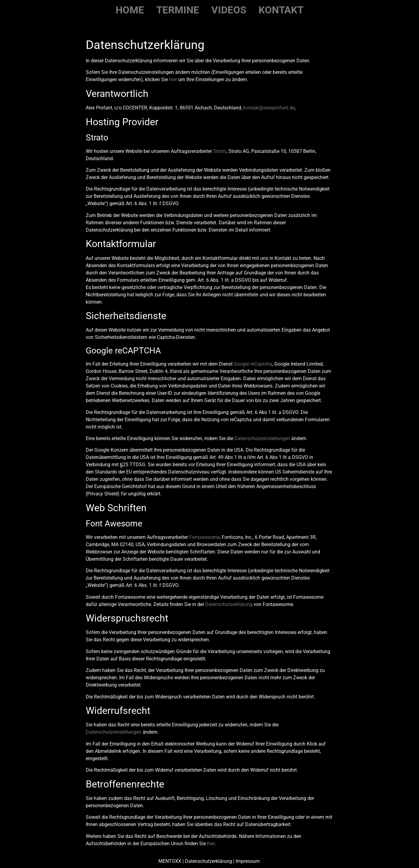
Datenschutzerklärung (229, 604)
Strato (220, 151)
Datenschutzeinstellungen (262, 438)
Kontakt (281, 10)
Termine (178, 10)
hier (173, 79)
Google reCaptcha (253, 364)
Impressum (248, 861)
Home (130, 10)
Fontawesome (204, 537)
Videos (229, 10)
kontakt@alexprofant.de (269, 108)
